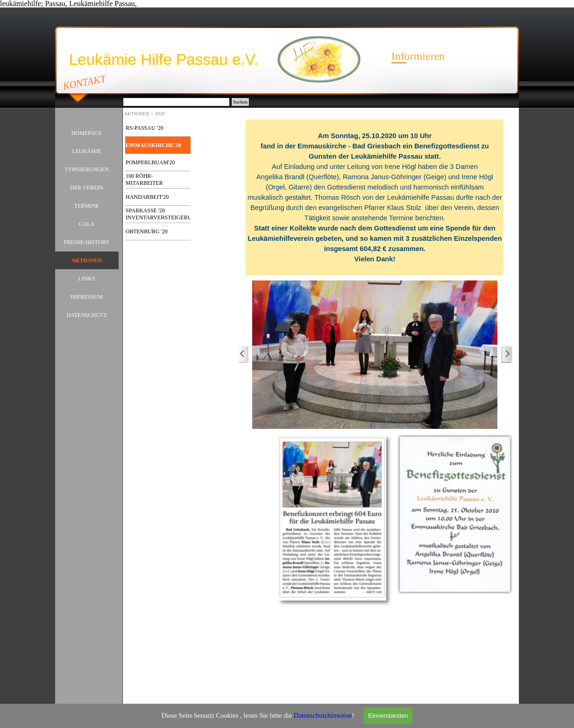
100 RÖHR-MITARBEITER (144, 179)
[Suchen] (176, 102)
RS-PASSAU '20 (145, 128)
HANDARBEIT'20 (147, 197)
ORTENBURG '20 (147, 231)
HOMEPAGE (87, 133)
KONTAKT (85, 82)
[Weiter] (507, 354)
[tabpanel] (375, 197)
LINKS (87, 279)
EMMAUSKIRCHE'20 (153, 145)
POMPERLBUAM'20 (150, 162)
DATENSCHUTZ (87, 315)
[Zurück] (243, 354)
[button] (375, 355)
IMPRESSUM (87, 297)
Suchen (240, 102)
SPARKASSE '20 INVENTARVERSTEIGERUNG (163, 214)
